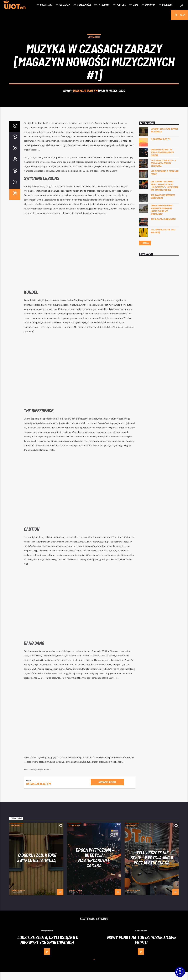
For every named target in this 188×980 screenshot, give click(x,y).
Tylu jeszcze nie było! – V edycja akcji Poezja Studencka (163, 171)
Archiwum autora (107, 790)
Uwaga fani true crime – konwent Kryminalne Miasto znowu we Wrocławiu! (162, 218)
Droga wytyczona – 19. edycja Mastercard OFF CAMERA (162, 160)
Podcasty (167, 5)
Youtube (121, 5)
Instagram (64, 5)
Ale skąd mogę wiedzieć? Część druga (163, 204)
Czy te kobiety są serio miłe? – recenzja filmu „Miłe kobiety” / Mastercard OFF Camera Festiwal (164, 194)
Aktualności (84, 5)
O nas (135, 5)
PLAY (180, 15)
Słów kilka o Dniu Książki (163, 227)
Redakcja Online (18, 898)
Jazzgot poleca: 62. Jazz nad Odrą (163, 239)
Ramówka (150, 5)
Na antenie (46, 5)
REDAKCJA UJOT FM (85, 95)
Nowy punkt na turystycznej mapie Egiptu (142, 948)
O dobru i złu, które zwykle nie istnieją (164, 138)
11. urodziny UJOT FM (160, 147)
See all (145, 251)
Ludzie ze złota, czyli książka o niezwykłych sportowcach (48, 948)
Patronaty (104, 5)
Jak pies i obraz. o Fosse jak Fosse (165, 180)
